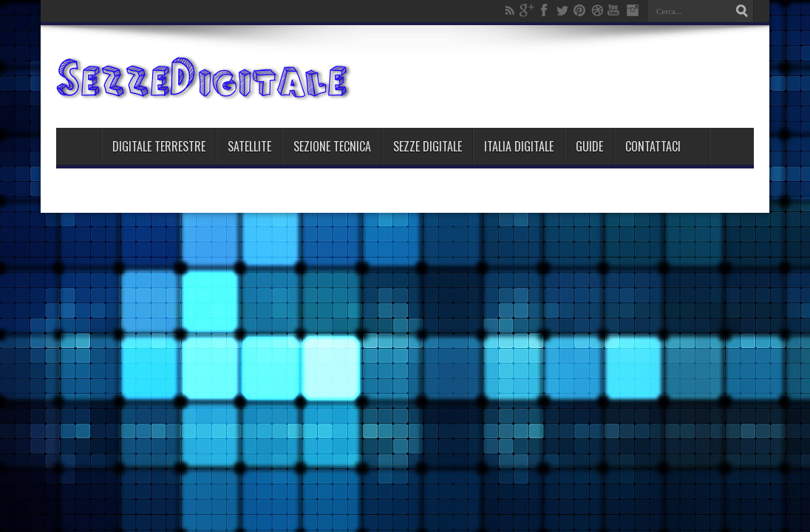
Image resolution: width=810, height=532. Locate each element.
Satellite (249, 146)
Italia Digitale (519, 146)
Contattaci (653, 146)
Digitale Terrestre (159, 146)
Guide (589, 146)
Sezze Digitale (428, 146)
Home (78, 146)
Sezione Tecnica (332, 146)
